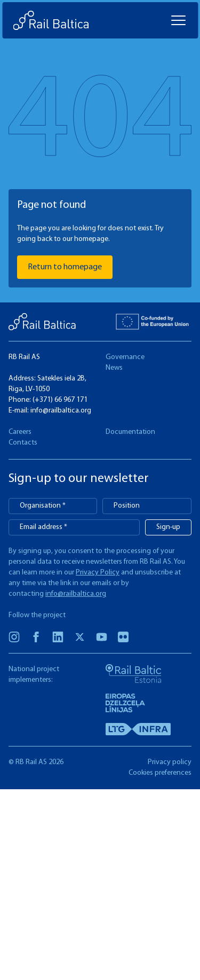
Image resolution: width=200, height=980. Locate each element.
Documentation (130, 432)
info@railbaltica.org (61, 411)
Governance (125, 357)
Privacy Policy (98, 573)
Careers (20, 432)
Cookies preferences (160, 773)
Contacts (23, 443)
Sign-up (168, 527)
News (114, 368)
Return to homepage (65, 267)
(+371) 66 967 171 (60, 400)
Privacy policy (170, 762)
